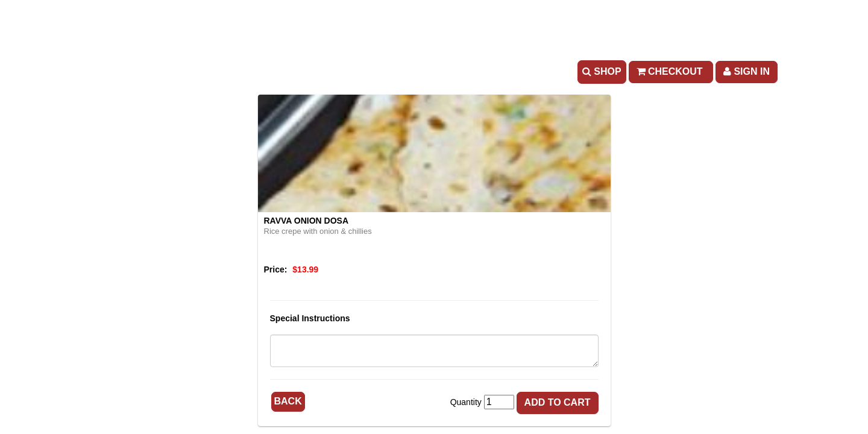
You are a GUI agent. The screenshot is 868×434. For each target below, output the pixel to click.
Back (288, 401)
